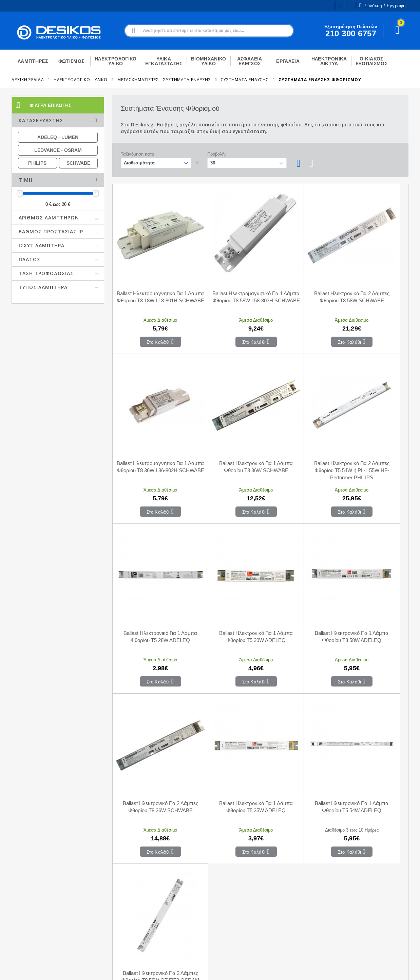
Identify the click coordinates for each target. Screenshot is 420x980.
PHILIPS (37, 163)
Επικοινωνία (214, 879)
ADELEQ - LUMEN (58, 137)
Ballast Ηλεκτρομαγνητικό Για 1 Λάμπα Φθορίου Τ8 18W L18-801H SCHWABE (149, 279)
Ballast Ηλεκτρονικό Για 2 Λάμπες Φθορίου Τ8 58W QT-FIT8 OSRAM (150, 723)
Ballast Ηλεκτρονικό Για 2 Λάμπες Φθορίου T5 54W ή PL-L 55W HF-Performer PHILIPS (223, 427)
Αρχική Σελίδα (28, 80)
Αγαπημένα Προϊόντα (129, 910)
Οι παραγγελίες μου (127, 900)
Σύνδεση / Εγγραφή (382, 5)
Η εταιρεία (22, 889)
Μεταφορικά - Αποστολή (227, 900)
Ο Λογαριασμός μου (128, 879)
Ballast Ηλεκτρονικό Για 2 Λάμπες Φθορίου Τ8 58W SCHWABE (297, 279)
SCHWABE (78, 163)
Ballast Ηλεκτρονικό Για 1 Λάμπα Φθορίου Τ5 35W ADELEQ (297, 575)
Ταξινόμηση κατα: (138, 154)
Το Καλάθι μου (122, 890)
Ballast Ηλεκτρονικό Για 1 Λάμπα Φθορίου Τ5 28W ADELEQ (297, 427)
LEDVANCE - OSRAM (58, 150)
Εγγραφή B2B (26, 909)
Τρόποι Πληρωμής (221, 890)
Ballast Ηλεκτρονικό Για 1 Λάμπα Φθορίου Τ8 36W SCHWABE (149, 427)
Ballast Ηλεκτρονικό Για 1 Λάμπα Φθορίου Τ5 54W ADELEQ (371, 575)
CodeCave (397, 969)
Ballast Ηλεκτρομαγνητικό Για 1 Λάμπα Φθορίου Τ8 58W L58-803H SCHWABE (223, 279)
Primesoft (366, 969)
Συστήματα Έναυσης (245, 80)
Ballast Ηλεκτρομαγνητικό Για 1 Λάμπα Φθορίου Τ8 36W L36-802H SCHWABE (371, 279)
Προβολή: (217, 154)
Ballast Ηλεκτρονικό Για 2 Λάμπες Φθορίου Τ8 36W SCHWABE (223, 575)
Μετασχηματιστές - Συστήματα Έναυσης (164, 80)
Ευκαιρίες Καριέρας (32, 899)
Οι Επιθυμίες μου (350, 6)
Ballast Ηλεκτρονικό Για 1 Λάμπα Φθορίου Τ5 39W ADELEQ (371, 427)
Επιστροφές (214, 910)
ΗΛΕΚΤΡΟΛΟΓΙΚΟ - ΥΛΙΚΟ (81, 80)
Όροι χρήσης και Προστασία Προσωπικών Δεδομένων (148, 969)
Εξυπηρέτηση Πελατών (36, 919)
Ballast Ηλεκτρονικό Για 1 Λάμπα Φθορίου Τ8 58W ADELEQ (149, 575)
